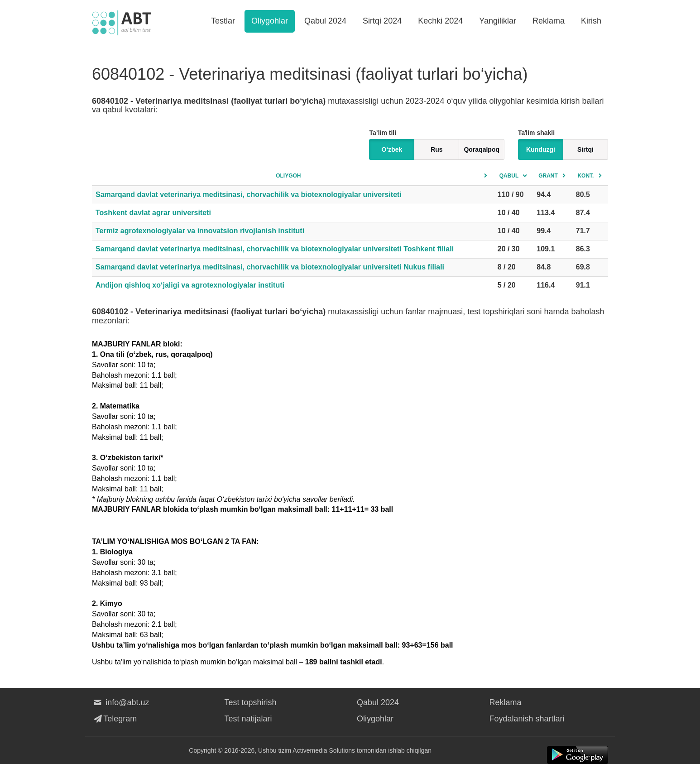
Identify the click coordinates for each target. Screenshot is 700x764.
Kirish (591, 21)
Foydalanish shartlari (527, 719)
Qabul (509, 176)
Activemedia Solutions (324, 750)
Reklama (549, 21)
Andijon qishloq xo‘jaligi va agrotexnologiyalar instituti (190, 285)
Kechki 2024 (440, 21)
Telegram (114, 719)
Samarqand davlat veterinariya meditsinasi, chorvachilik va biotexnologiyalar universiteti (249, 195)
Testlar (223, 21)
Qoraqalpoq (482, 149)
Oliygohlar (270, 21)
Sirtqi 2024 (382, 21)
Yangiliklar (498, 21)
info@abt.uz (121, 702)
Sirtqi (585, 149)
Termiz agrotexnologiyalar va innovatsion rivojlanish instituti (200, 231)
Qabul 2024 (325, 21)
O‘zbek (392, 149)
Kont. (585, 176)
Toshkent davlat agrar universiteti (153, 213)
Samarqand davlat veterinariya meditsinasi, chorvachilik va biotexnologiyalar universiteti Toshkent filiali (275, 249)
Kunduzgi (541, 149)
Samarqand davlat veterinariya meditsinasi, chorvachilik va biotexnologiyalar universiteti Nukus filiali (270, 267)
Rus (436, 149)
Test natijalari (248, 719)
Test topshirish (251, 702)
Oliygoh (288, 176)
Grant (548, 176)
